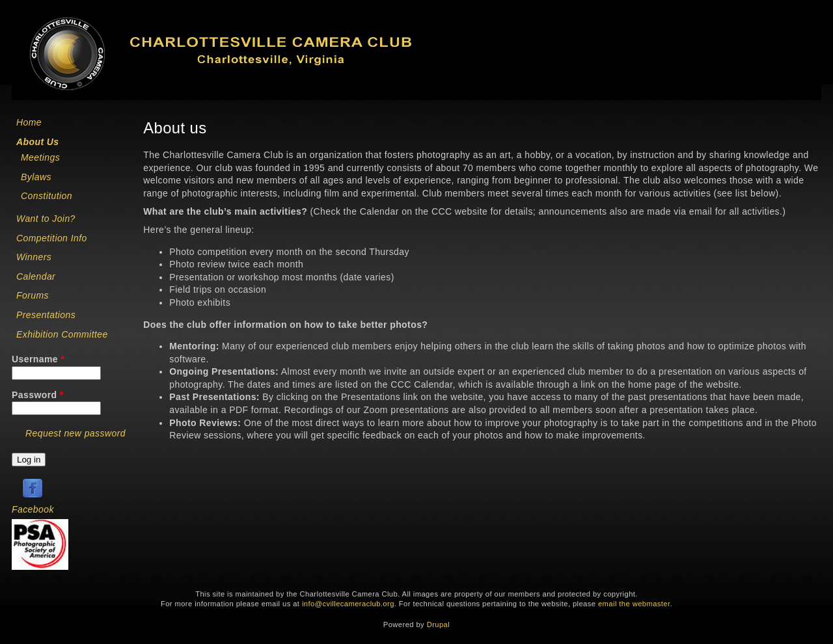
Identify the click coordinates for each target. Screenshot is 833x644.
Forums (33, 295)
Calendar (36, 276)
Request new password (75, 433)
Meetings (40, 157)
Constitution (47, 196)
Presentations (46, 315)
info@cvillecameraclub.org (348, 604)
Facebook (33, 509)
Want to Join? (46, 219)
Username (38, 359)
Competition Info (52, 238)
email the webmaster (634, 604)
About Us (38, 142)
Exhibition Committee (62, 334)
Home (29, 122)
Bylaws (36, 177)
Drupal (438, 624)
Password (38, 395)
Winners (34, 257)
